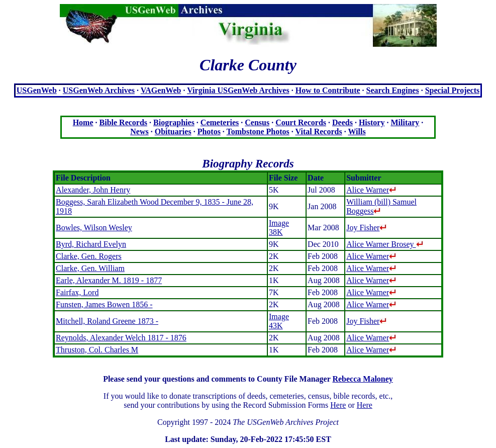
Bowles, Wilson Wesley (94, 228)
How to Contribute (328, 90)
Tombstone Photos (258, 131)
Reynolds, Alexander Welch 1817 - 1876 (121, 338)
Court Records (301, 122)
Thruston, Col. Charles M (97, 350)
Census (257, 122)
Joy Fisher (366, 228)
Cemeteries (220, 122)
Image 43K (279, 321)
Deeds (342, 122)
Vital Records (319, 131)
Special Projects (453, 90)
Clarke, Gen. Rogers (89, 256)
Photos (209, 131)
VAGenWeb (161, 90)
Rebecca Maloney (362, 379)
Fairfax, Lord (77, 292)
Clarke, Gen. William (90, 268)
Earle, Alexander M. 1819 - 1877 (109, 280)
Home (83, 122)
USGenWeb (37, 90)
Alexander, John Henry (93, 190)
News (139, 131)
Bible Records (124, 122)
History (372, 122)
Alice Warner (371, 190)
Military (405, 122)
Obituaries (173, 131)
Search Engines (393, 90)
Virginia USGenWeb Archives (238, 90)
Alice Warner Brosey (384, 244)
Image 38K (279, 228)
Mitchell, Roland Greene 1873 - (107, 321)
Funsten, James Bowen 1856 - (104, 304)
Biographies (174, 122)
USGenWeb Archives (99, 90)
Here (338, 405)
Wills (357, 131)
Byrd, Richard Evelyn (91, 244)
